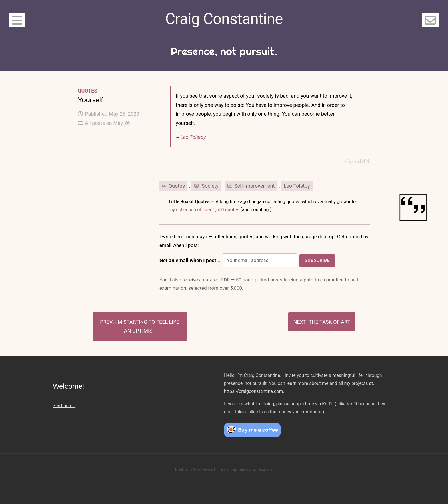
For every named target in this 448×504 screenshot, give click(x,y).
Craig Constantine (224, 19)
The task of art (329, 322)
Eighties (238, 470)
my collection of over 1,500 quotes (204, 210)
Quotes (87, 91)
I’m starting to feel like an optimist (147, 326)
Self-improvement (251, 186)
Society (206, 186)
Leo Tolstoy (193, 137)
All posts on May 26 (104, 123)
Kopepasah (262, 470)
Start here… (64, 406)
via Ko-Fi (324, 404)
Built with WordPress (194, 470)
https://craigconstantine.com (253, 391)
